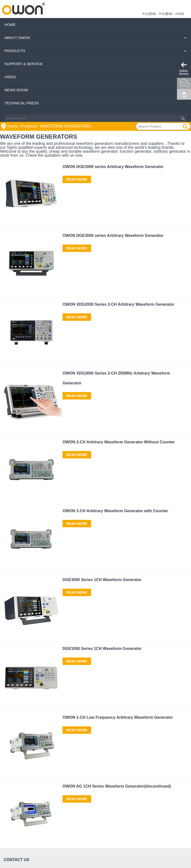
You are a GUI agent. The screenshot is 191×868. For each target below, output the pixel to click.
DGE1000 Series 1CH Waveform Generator (102, 649)
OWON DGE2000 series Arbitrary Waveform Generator (113, 167)
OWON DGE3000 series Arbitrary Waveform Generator (113, 236)
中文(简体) (149, 14)
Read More (77, 179)
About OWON (17, 38)
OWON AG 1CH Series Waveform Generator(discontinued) (117, 786)
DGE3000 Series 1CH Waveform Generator (102, 580)
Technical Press (22, 103)
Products (15, 51)
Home (10, 25)
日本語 (180, 14)
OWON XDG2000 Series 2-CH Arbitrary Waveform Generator (118, 304)
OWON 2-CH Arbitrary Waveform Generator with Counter (115, 511)
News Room (16, 90)
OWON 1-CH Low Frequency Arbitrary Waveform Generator (118, 717)
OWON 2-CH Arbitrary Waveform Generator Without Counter (119, 442)
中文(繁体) (166, 14)
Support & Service (24, 64)
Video (10, 77)
